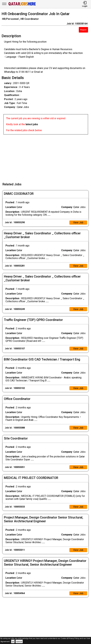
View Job (78, 223)
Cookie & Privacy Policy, (70, 638)
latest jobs (32, 124)
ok (13, 642)
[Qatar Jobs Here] (22, 5)
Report (83, 30)
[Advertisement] (46, 156)
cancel (19, 642)
